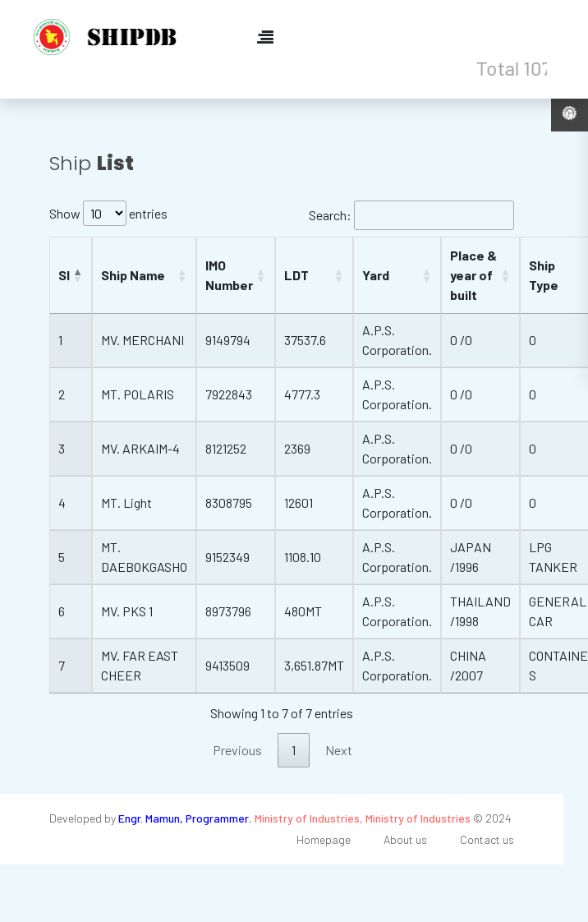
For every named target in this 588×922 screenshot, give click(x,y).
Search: (411, 215)
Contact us (487, 839)
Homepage (324, 839)
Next (339, 750)
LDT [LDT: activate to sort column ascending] (296, 275)
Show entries (108, 213)
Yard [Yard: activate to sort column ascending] (376, 275)
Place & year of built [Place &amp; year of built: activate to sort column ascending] (473, 275)
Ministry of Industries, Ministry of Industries (363, 818)
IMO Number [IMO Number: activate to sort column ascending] (229, 275)
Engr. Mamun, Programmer (184, 818)
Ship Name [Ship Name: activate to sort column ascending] (133, 275)
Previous (237, 750)
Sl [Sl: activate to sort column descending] (64, 275)
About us (405, 839)
